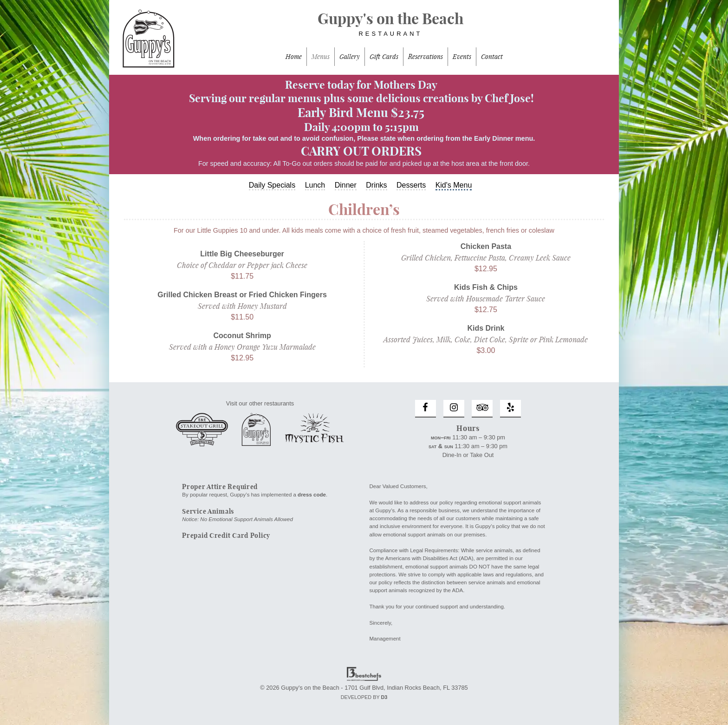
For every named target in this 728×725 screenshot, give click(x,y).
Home (294, 56)
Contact (492, 56)
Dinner (346, 185)
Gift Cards (384, 56)
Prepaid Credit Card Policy (226, 536)
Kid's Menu (454, 185)
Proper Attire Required (220, 487)
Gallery (350, 56)
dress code (312, 495)
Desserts (411, 185)
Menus (321, 56)
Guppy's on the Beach (364, 28)
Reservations (426, 56)
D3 (384, 697)
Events (462, 56)
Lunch (315, 185)
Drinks (376, 185)
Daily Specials (272, 185)
